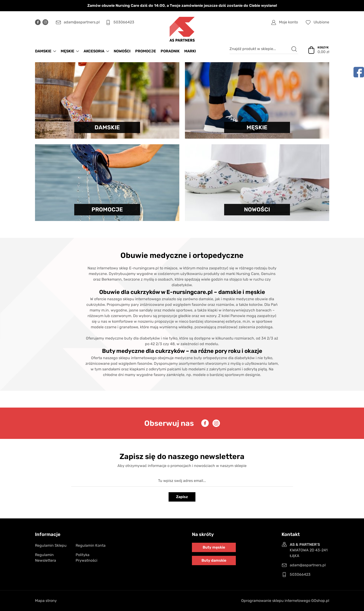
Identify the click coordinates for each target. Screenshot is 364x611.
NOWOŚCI (122, 51)
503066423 (124, 22)
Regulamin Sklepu (51, 545)
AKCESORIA (94, 51)
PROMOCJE (146, 51)
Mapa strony (46, 601)
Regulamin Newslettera (46, 558)
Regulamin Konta (91, 545)
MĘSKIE (67, 51)
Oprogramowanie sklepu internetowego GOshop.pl (285, 601)
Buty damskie (214, 560)
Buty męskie (214, 547)
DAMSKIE (43, 51)
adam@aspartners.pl (82, 22)
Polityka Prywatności (87, 558)
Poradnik (170, 51)
